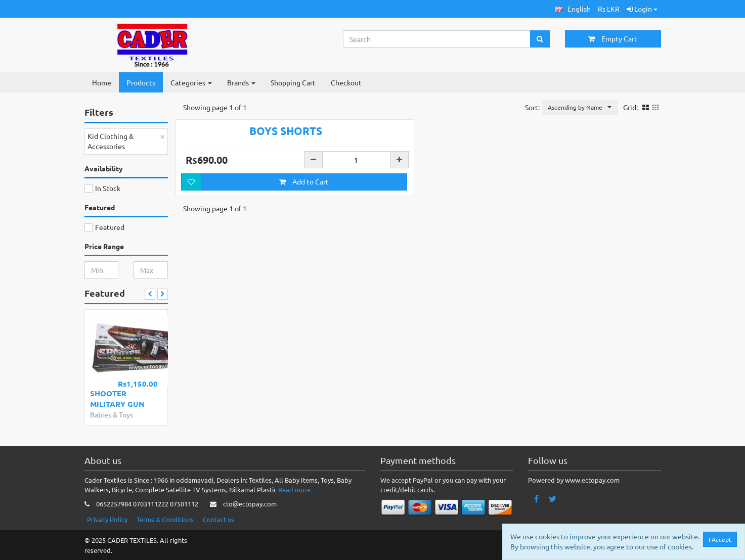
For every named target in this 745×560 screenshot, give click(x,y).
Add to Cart (304, 231)
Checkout (346, 82)
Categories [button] (191, 82)
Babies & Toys (112, 414)
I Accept (720, 539)
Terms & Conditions (165, 519)
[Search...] (437, 39)
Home (102, 82)
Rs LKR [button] (609, 9)
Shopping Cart (293, 82)
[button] (573, 9)
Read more (294, 489)
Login (642, 9)
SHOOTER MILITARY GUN (117, 399)
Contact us (218, 519)
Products (141, 82)
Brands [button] (241, 82)
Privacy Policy (107, 519)
